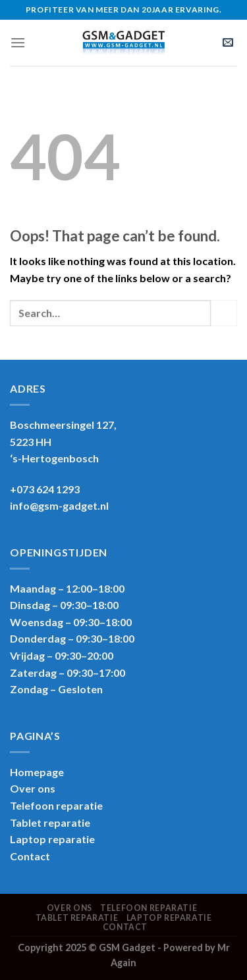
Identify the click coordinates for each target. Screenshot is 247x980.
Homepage (37, 772)
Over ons (33, 788)
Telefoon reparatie (56, 805)
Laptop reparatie (169, 918)
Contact (30, 856)
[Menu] (18, 42)
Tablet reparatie (50, 822)
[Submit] (224, 313)
